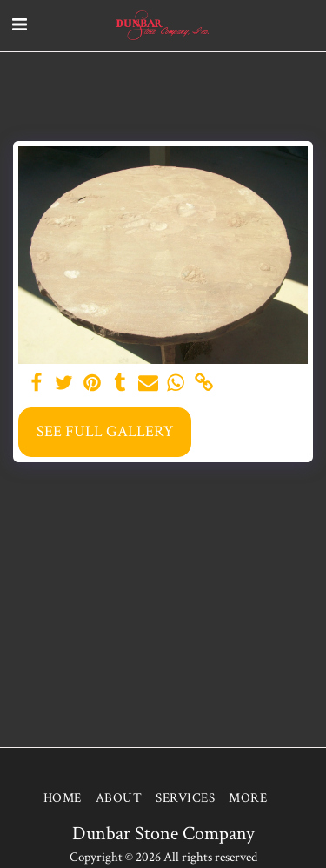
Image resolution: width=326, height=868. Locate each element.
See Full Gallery (105, 431)
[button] (19, 25)
